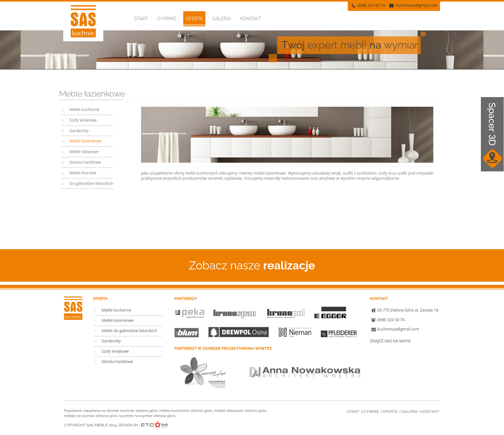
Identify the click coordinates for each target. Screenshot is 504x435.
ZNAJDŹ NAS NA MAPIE (390, 341)
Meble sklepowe (84, 152)
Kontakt (251, 19)
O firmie (167, 19)
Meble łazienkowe (85, 141)
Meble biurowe (83, 173)
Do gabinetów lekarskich (91, 183)
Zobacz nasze (252, 265)
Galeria (221, 19)
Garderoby (79, 131)
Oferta (194, 19)
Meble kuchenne (84, 109)
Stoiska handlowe (85, 162)
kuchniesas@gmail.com (417, 5)
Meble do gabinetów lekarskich (129, 331)
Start (141, 19)
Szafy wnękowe (83, 120)
